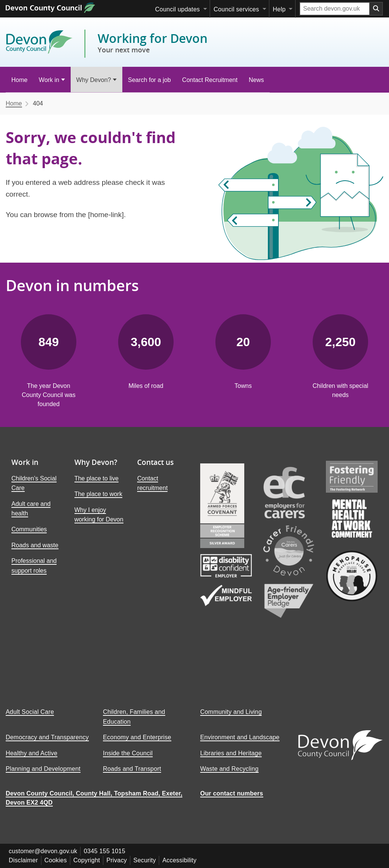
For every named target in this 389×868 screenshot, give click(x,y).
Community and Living (231, 718)
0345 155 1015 (104, 857)
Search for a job (149, 80)
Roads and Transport (132, 775)
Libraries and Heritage (231, 759)
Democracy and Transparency (47, 743)
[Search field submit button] (376, 9)
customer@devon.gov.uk (43, 857)
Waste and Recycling (229, 775)
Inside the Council (128, 759)
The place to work (98, 494)
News (256, 80)
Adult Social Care (30, 718)
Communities (29, 529)
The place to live (97, 478)
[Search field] (335, 9)
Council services (236, 9)
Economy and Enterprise (137, 743)
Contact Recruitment (210, 80)
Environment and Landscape (240, 743)
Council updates (177, 9)
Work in (49, 80)
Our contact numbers (232, 799)
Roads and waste (35, 545)
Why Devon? (94, 80)
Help (279, 9)
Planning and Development (43, 775)
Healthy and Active (32, 759)
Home (20, 80)
